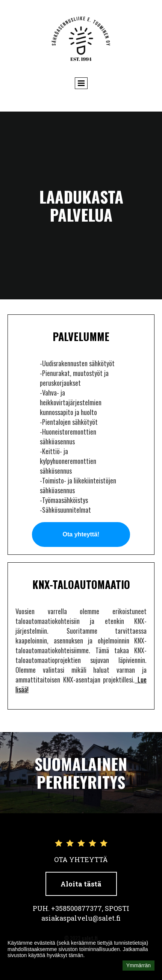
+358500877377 (76, 908)
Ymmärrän (139, 965)
